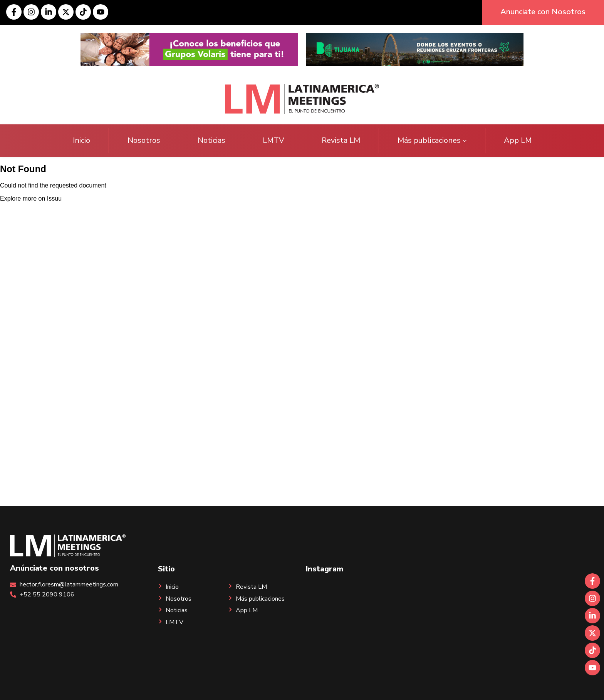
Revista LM (341, 140)
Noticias (211, 140)
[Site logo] (302, 99)
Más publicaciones (432, 140)
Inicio (81, 140)
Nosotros (144, 140)
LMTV (273, 140)
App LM (518, 140)
